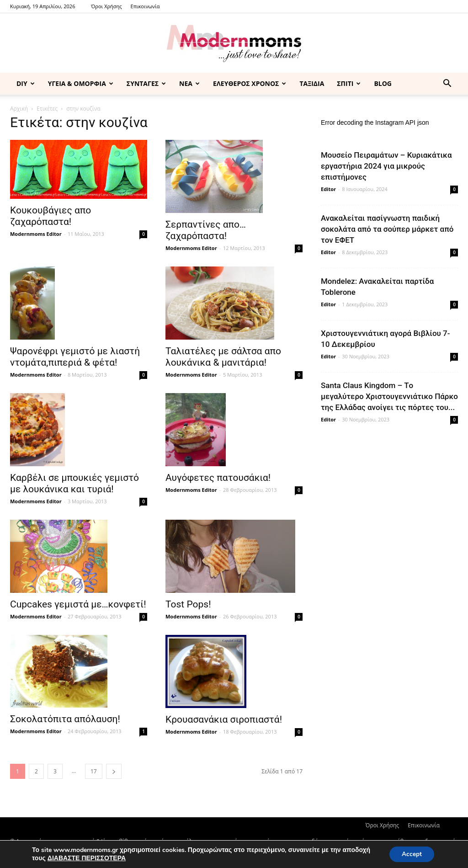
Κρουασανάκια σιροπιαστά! (224, 719)
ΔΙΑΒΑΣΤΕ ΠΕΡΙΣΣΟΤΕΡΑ (87, 858)
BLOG (383, 83)
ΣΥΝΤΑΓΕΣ (146, 83)
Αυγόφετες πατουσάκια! (218, 478)
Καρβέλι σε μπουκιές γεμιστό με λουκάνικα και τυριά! (74, 483)
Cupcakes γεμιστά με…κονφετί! (78, 604)
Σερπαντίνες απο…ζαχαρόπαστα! (206, 230)
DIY (26, 83)
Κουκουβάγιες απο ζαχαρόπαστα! (51, 216)
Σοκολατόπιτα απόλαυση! (65, 719)
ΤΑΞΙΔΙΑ (312, 83)
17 (94, 771)
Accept (410, 854)
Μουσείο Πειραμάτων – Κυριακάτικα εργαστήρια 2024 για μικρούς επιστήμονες (386, 166)
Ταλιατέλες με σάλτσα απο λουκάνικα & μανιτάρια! (223, 357)
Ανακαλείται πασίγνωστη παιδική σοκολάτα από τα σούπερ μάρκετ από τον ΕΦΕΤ (387, 229)
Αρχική (19, 109)
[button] (447, 84)
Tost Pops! (188, 604)
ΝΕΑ (189, 83)
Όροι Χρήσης (106, 6)
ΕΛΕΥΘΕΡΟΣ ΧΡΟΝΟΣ (250, 83)
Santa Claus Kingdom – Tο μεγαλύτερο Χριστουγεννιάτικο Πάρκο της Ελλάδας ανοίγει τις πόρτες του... (389, 396)
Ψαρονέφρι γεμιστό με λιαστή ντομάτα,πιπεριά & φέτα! (75, 357)
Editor (328, 189)
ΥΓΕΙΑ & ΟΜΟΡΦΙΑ (81, 83)
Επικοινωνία (145, 6)
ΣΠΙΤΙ (349, 83)
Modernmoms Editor (36, 234)
